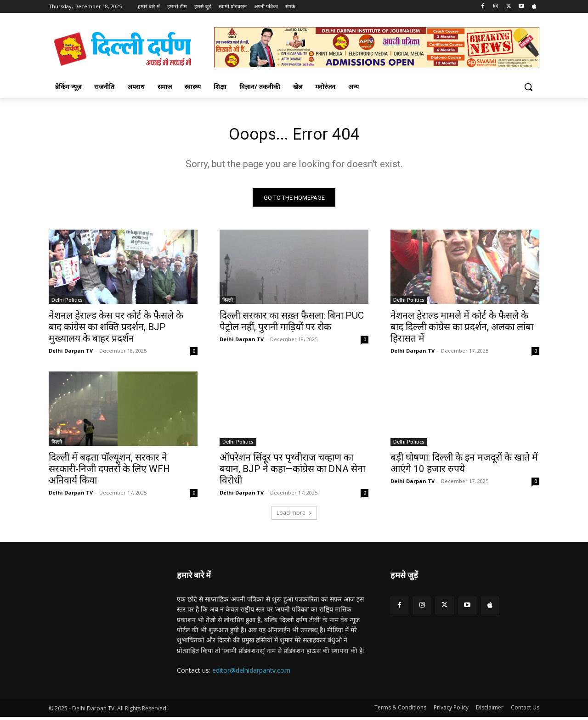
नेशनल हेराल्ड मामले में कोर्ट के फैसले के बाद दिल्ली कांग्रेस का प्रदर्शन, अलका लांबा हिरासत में (462, 330)
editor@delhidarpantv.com (251, 673)
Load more (294, 516)
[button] (528, 87)
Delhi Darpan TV (71, 354)
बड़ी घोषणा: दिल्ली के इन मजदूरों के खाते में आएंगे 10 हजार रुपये (464, 466)
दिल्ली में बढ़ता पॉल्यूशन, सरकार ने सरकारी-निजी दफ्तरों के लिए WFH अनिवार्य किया (109, 472)
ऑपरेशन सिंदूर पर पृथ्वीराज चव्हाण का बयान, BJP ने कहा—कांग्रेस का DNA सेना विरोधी (292, 472)
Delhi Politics (67, 303)
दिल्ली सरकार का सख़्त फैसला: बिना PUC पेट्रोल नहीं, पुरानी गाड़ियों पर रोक (292, 324)
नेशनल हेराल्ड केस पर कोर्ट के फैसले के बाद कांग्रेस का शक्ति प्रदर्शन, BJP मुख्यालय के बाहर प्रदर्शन (116, 330)
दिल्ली (228, 303)
